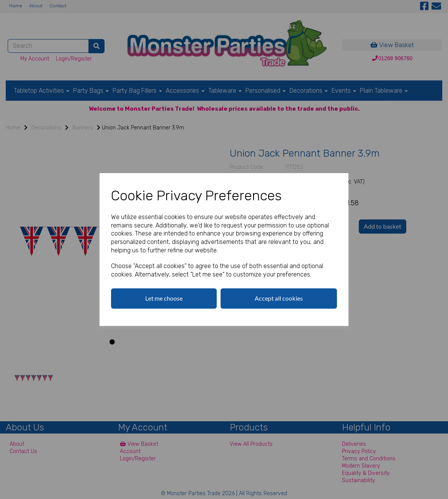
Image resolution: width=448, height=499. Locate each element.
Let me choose (164, 298)
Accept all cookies (279, 298)
